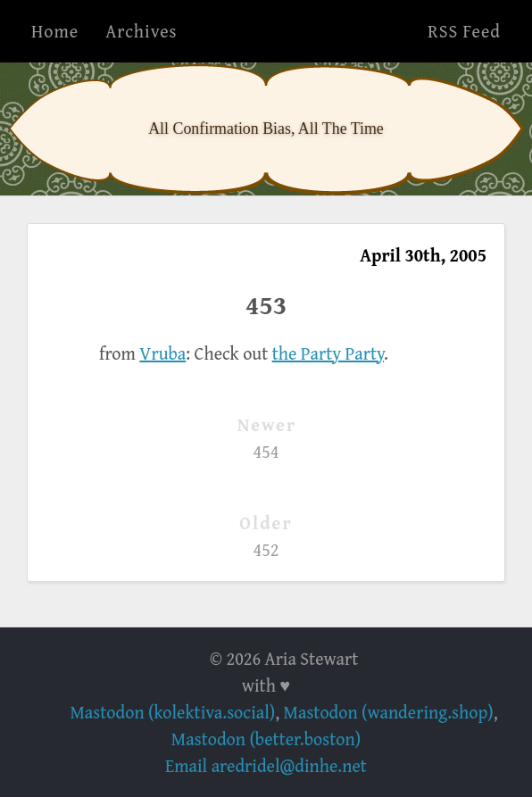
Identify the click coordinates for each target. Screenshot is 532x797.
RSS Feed (464, 31)
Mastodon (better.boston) (266, 739)
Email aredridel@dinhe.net (266, 765)
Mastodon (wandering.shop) (389, 712)
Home (55, 31)
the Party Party (328, 353)
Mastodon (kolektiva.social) (172, 712)
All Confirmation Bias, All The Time (266, 129)
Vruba (162, 353)
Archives (141, 31)
